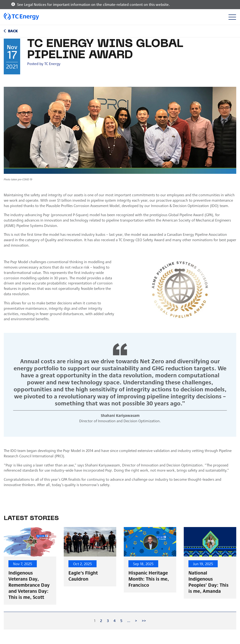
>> (144, 620)
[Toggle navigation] (232, 17)
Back (13, 31)
